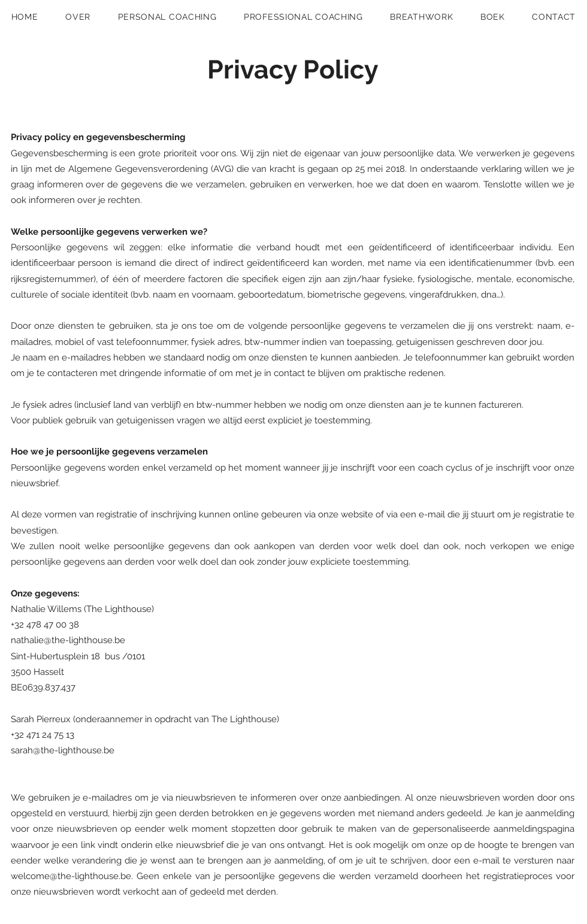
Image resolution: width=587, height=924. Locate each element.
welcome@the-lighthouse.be (71, 876)
